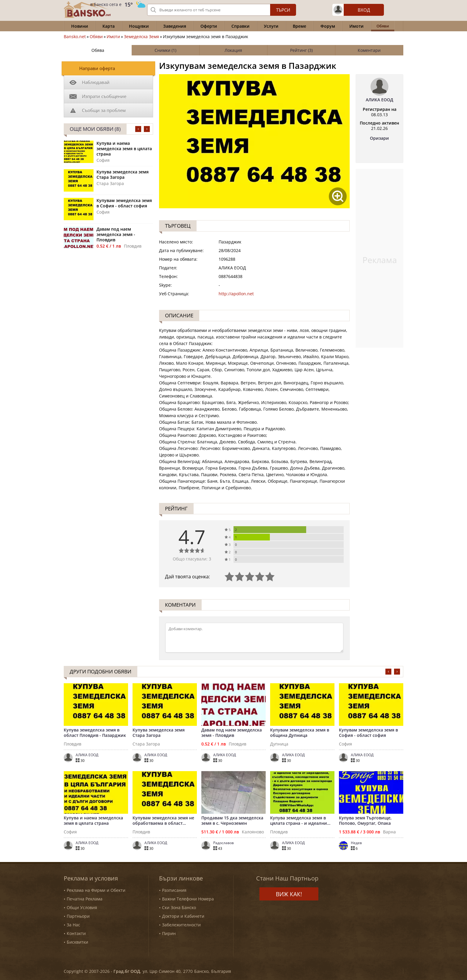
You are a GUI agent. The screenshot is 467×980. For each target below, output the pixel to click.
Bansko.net (75, 37)
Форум (328, 26)
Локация (233, 50)
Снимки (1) (165, 50)
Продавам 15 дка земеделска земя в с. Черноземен (232, 821)
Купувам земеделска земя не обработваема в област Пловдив (163, 821)
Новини (80, 26)
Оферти (209, 26)
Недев (356, 843)
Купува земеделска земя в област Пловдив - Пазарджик (95, 733)
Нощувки (139, 26)
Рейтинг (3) (301, 50)
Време (299, 26)
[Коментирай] (254, 638)
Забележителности (181, 925)
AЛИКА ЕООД (379, 100)
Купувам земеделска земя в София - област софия (124, 203)
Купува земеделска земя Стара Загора (123, 175)
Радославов (224, 843)
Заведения (175, 26)
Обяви (96, 37)
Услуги (271, 26)
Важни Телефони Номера (188, 899)
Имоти (357, 26)
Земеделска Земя (141, 37)
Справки (240, 26)
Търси (283, 10)
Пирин (169, 933)
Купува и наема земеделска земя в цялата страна (124, 149)
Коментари (369, 50)
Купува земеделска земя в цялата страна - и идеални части (299, 821)
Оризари (379, 138)
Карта (109, 26)
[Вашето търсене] (222, 10)
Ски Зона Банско (179, 907)
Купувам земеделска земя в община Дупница (300, 733)
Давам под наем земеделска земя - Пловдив (116, 234)
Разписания (174, 890)
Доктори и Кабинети (183, 916)
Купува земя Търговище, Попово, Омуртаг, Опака (365, 821)
